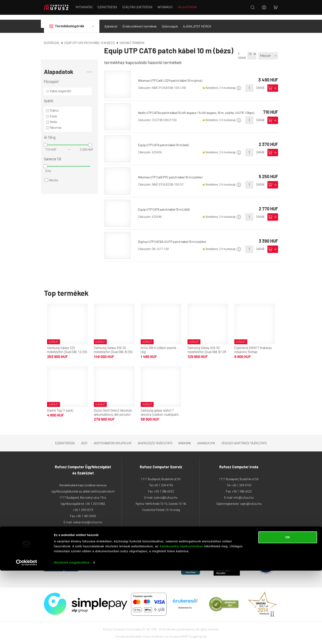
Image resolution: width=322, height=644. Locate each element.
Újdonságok (170, 21)
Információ (168, 7)
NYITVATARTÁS (87, 7)
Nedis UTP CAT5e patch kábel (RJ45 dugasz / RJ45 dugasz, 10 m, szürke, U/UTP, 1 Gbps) (198, 108)
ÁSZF (84, 438)
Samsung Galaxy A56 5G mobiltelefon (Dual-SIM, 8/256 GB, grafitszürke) (113, 347)
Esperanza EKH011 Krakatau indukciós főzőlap (253, 345)
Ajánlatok (111, 21)
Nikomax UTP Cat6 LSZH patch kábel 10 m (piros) (172, 75)
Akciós (54, 175)
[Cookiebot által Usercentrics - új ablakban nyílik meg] (27, 636)
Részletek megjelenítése (72, 636)
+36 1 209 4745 (163, 480)
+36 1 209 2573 (83, 505)
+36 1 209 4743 (241, 480)
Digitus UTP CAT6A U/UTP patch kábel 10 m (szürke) (174, 237)
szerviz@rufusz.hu (166, 493)
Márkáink (185, 438)
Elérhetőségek (110, 7)
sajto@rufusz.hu (251, 499)
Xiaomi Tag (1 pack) (60, 405)
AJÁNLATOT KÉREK (197, 21)
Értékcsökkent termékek (140, 21)
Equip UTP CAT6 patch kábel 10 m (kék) (165, 140)
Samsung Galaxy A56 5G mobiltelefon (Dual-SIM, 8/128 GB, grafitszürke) (207, 347)
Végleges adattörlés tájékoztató (244, 438)
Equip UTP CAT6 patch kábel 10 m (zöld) (165, 204)
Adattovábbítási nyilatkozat (113, 438)
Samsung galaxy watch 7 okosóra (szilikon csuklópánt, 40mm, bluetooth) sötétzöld (160, 409)
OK (288, 611)
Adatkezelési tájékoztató (155, 438)
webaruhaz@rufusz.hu (88, 517)
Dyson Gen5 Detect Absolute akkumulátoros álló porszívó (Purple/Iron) (113, 409)
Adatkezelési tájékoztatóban (181, 620)
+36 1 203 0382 (95, 499)
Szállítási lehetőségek (140, 7)
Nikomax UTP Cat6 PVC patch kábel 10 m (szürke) (172, 172)
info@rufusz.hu (244, 493)
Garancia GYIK (206, 438)
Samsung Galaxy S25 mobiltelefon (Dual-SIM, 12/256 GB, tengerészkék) (67, 347)
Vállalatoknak (190, 7)
